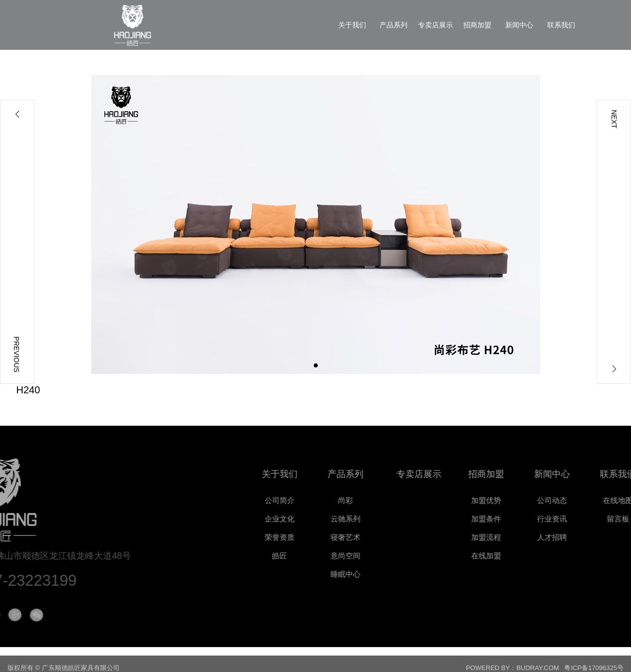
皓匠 (302, 556)
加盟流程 (509, 537)
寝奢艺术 (368, 537)
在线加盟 (509, 556)
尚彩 (368, 500)
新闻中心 (575, 474)
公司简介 (302, 500)
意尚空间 (368, 556)
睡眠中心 (368, 574)
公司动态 (575, 500)
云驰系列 (368, 519)
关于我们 (302, 474)
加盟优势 (509, 500)
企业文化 (302, 519)
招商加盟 (509, 474)
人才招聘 (575, 537)
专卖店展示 (447, 474)
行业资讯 (575, 519)
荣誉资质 (302, 537)
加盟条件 (509, 519)
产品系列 (368, 474)
